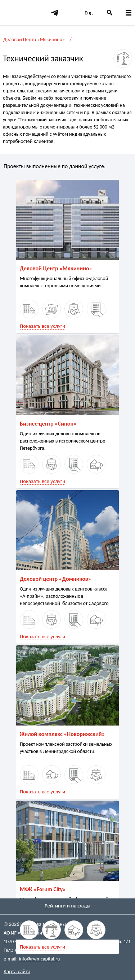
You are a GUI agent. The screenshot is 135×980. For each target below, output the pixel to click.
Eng (89, 13)
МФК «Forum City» (43, 889)
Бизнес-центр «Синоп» (48, 424)
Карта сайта (17, 971)
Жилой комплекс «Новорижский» (62, 734)
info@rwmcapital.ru (39, 959)
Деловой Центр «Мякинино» (34, 40)
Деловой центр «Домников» (55, 579)
